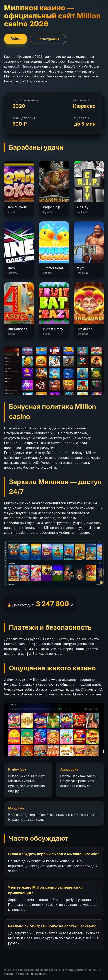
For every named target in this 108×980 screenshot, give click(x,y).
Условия (10, 974)
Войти (16, 39)
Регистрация (48, 39)
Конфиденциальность (32, 974)
